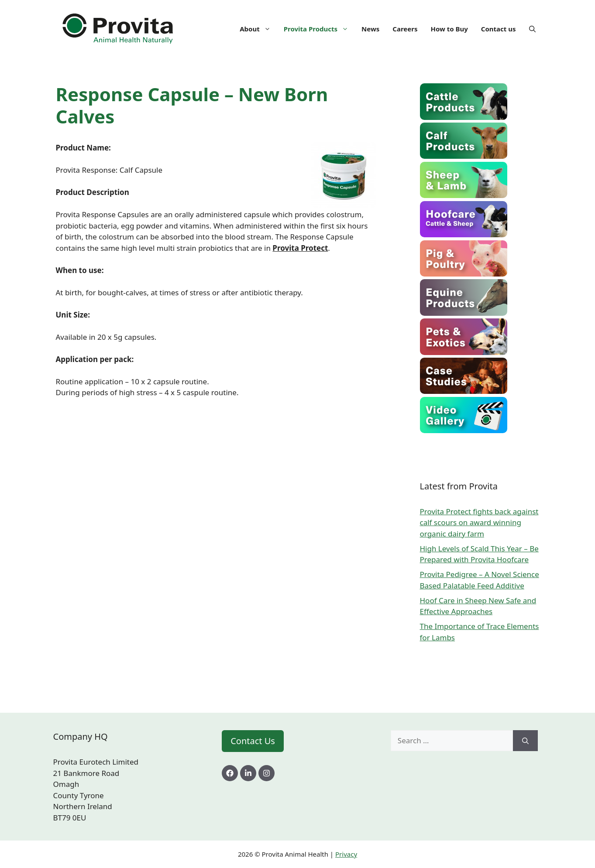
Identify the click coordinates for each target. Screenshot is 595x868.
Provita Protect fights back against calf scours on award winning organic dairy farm (479, 523)
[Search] (525, 741)
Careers (405, 29)
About (258, 29)
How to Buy (449, 29)
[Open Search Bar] (532, 29)
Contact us (499, 29)
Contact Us (253, 741)
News (370, 29)
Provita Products (319, 29)
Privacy (346, 854)
